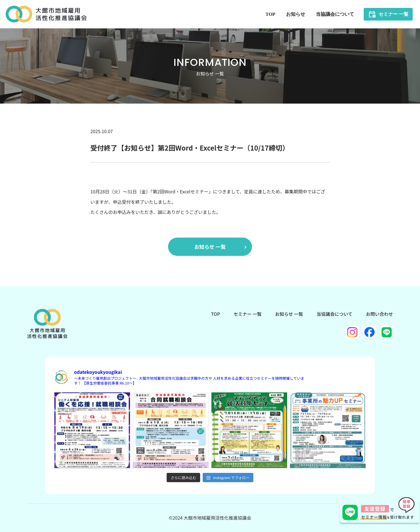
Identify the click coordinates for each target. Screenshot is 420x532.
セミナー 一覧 (394, 14)
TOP (270, 14)
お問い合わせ (379, 314)
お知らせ (296, 14)
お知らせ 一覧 (210, 247)
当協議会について (335, 14)
